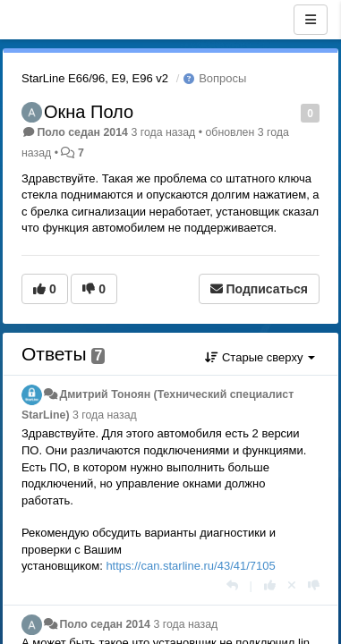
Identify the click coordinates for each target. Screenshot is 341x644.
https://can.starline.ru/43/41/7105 (190, 566)
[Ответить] (232, 585)
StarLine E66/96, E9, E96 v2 (95, 78)
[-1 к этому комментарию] (314, 585)
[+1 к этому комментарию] (270, 585)
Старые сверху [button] (260, 357)
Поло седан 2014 (82, 132)
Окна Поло (89, 112)
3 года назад (105, 415)
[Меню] (311, 20)
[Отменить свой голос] (292, 585)
